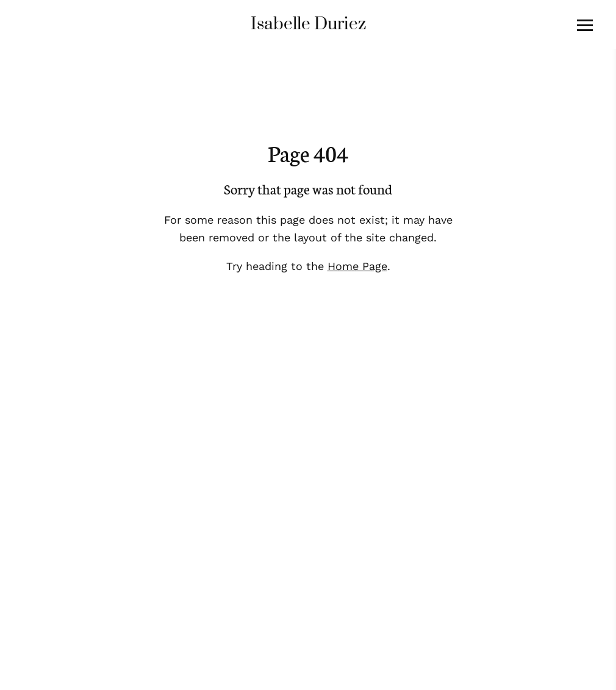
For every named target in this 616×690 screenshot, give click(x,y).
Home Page (357, 266)
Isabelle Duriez (308, 24)
